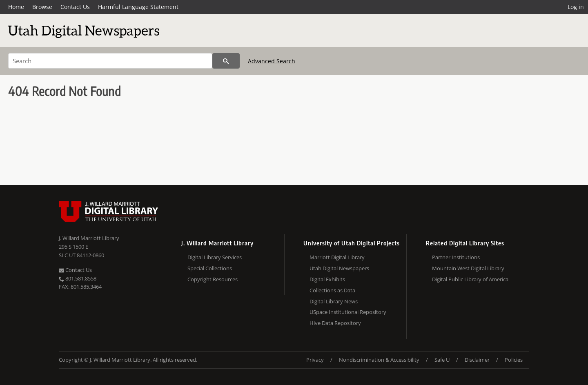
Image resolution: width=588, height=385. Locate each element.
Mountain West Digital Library (468, 268)
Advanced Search (272, 61)
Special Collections (210, 268)
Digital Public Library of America (470, 279)
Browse (42, 7)
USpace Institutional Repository (348, 312)
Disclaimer (477, 360)
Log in (576, 7)
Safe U (442, 360)
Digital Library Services (215, 257)
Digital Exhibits (327, 279)
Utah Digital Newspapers (339, 268)
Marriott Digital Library (337, 257)
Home (16, 7)
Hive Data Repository (335, 323)
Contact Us (75, 7)
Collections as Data (332, 290)
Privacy (315, 360)
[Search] (110, 61)
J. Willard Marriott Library (89, 238)
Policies (514, 360)
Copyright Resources (213, 279)
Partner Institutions (456, 257)
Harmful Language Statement (138, 7)
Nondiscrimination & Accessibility (379, 360)
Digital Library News (334, 301)
